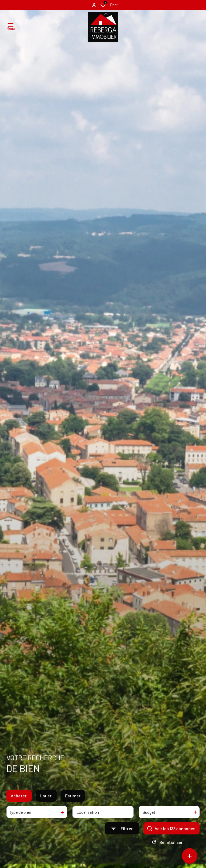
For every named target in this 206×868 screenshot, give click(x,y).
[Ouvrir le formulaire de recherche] (122, 832)
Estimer (73, 799)
